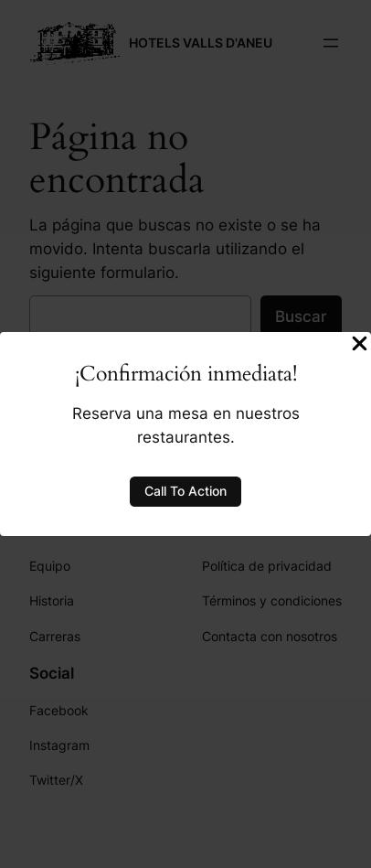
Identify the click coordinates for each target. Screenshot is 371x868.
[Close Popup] (360, 345)
